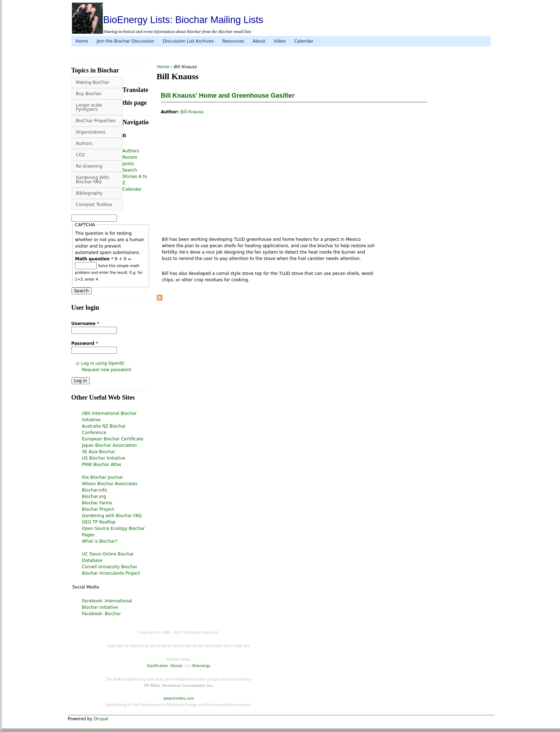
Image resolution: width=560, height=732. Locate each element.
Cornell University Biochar (110, 567)
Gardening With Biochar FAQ (93, 180)
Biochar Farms (97, 503)
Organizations (91, 132)
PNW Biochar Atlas (102, 465)
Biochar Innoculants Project (111, 573)
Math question (94, 259)
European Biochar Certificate (113, 439)
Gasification (158, 666)
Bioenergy (201, 666)
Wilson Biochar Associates (110, 484)
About (259, 41)
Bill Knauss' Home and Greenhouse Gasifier (228, 96)
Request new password (107, 370)
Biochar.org (94, 497)
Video (280, 41)
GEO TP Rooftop (99, 522)
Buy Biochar (89, 94)
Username (85, 324)
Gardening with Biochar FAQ (112, 516)
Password (85, 343)
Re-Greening (89, 166)
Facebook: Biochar (102, 614)
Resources (233, 41)
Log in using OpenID (103, 363)
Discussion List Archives (188, 41)
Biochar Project (98, 509)
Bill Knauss (192, 112)
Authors (84, 143)
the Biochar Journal (102, 477)
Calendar (304, 41)
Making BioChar (93, 82)
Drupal (101, 719)
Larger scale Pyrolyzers (89, 107)
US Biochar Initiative (104, 458)
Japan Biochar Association (110, 445)
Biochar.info (95, 490)
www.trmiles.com (179, 698)
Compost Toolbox (94, 205)
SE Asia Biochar (99, 452)
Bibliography (89, 193)
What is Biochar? (100, 541)
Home (82, 41)
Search (130, 170)
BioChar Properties (96, 121)
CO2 (80, 155)
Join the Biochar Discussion (125, 41)
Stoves (176, 666)
